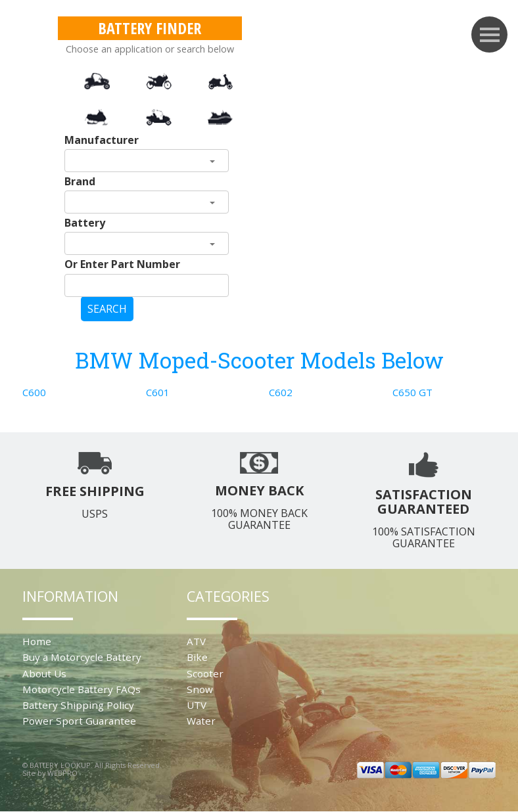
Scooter (205, 673)
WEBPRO (62, 773)
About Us (44, 673)
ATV (196, 641)
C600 (34, 392)
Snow (200, 689)
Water (201, 721)
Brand (80, 181)
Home (37, 641)
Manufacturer (102, 140)
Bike (197, 657)
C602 (281, 392)
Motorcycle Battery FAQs (82, 689)
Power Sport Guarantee (79, 721)
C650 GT (412, 392)
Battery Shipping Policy (78, 705)
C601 (158, 392)
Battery (85, 223)
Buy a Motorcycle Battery (82, 657)
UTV (197, 705)
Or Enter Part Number (122, 264)
